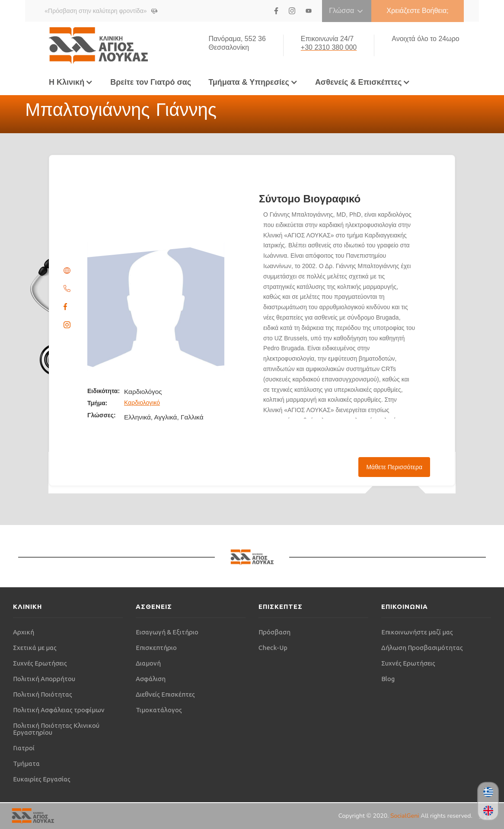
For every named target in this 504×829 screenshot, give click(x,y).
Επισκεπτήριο (156, 648)
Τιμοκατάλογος (159, 710)
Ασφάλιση (151, 679)
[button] (71, 82)
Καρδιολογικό (142, 403)
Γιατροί (24, 748)
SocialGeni (405, 816)
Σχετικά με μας (35, 648)
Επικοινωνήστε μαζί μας (417, 632)
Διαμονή (148, 663)
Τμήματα (26, 763)
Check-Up (273, 648)
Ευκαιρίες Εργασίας (42, 779)
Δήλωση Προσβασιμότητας (422, 648)
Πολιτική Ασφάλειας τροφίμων (59, 710)
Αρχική (24, 632)
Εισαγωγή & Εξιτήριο (167, 632)
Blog (388, 679)
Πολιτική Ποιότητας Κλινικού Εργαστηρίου (56, 729)
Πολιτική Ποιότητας (43, 694)
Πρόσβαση (274, 632)
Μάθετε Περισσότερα (394, 467)
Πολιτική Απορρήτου (44, 679)
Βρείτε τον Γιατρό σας (151, 82)
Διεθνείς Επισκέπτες (165, 694)
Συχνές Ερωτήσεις (40, 663)
